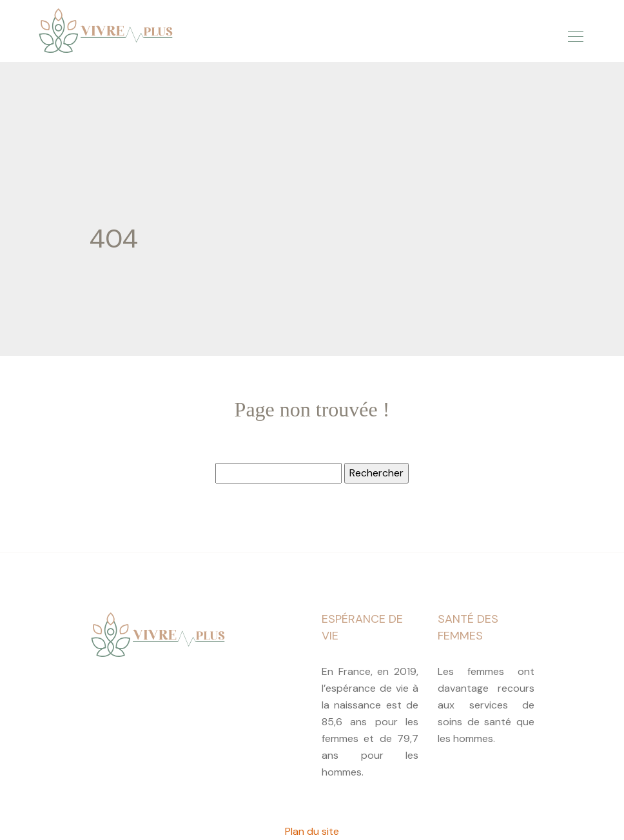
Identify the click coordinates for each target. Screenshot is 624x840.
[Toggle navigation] (575, 34)
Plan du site (312, 831)
